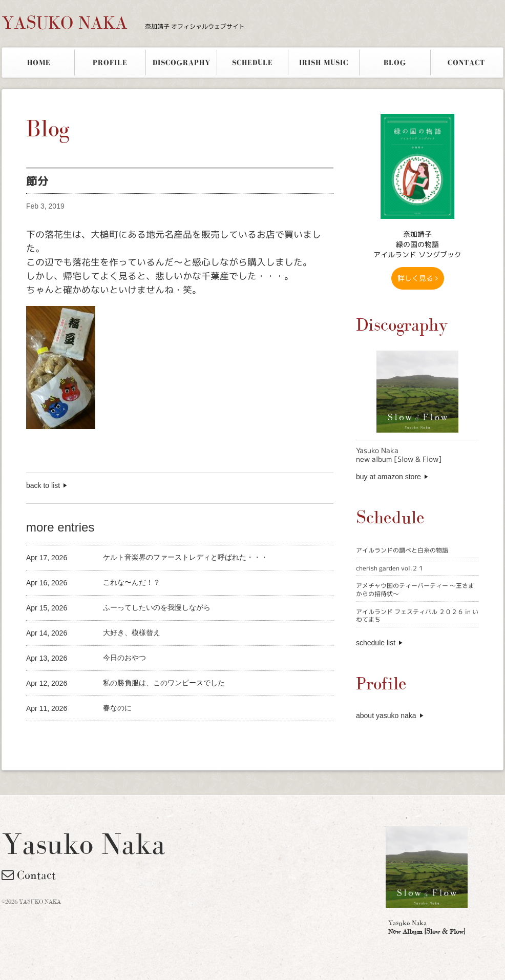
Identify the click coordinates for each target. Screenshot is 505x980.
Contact (29, 875)
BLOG (395, 63)
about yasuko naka (386, 716)
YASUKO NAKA (123, 23)
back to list (43, 485)
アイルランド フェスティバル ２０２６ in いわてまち (417, 616)
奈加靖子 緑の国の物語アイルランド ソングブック (417, 244)
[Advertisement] (146, 738)
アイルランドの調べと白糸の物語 (402, 550)
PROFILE (110, 63)
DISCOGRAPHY (182, 63)
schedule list (376, 643)
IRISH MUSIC (324, 63)
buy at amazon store (388, 477)
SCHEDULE (252, 63)
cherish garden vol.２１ (390, 568)
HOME (39, 63)
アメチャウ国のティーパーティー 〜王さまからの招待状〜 (415, 590)
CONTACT (466, 63)
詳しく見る (418, 278)
